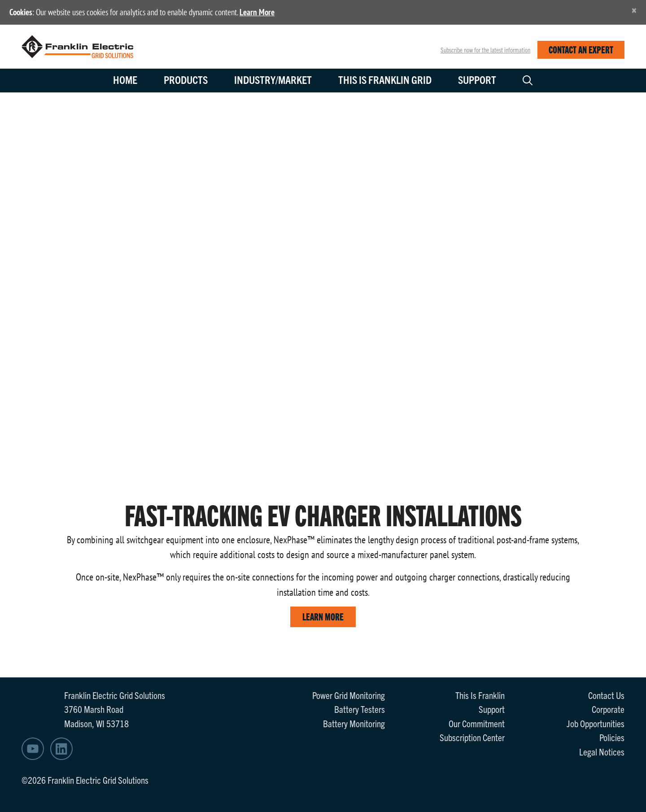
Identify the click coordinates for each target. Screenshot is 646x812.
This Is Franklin (480, 695)
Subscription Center (472, 737)
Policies (612, 737)
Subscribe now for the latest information (485, 50)
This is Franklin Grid (385, 79)
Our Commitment (477, 723)
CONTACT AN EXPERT (581, 49)
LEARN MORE (323, 616)
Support (477, 79)
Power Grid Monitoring (349, 695)
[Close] (634, 10)
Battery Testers (360, 709)
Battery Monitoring (354, 723)
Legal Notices (602, 751)
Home (125, 79)
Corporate (608, 709)
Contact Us (606, 695)
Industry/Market (273, 79)
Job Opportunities (596, 723)
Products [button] (186, 79)
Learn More (257, 12)
